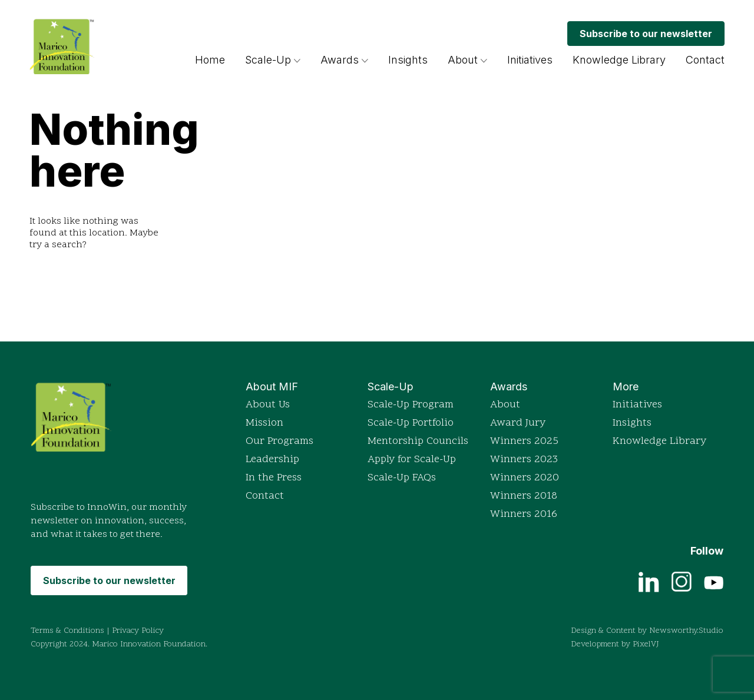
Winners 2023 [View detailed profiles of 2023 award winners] (524, 460)
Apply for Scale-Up (412, 460)
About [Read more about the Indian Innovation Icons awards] (505, 405)
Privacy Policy (138, 631)
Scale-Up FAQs (402, 478)
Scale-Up (268, 60)
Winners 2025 (524, 441)
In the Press (274, 478)
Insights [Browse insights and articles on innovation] (408, 60)
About (463, 60)
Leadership (272, 460)
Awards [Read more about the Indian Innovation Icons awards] (344, 60)
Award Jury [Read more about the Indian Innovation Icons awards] (518, 423)
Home (210, 60)
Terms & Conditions (67, 631)
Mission (264, 423)
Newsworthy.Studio (686, 631)
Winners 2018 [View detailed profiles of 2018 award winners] (524, 496)
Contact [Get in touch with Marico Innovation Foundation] (705, 60)
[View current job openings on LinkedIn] (649, 581)
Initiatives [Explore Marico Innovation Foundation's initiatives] (530, 60)
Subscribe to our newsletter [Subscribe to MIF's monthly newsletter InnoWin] (646, 34)
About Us (268, 405)
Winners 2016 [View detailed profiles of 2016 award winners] (524, 514)
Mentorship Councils (418, 441)
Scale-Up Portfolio (411, 423)
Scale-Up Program (411, 405)
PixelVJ (646, 644)
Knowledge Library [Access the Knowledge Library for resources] (619, 60)
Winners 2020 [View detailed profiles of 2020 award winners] (525, 478)
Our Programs (280, 441)
